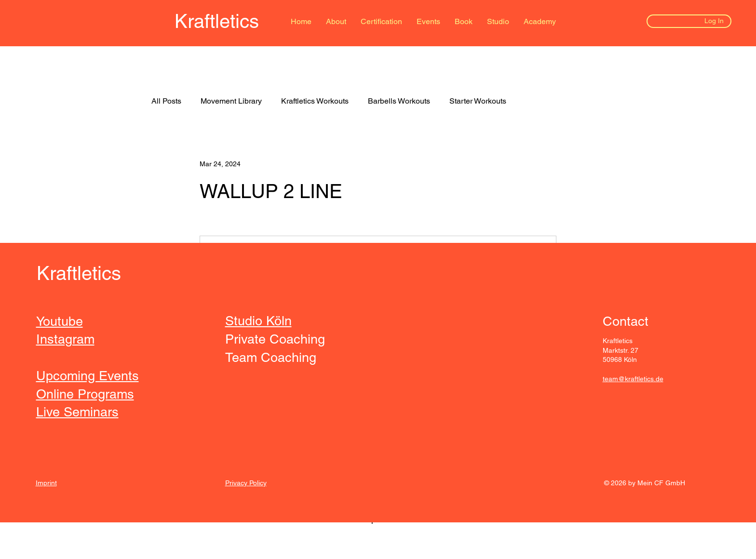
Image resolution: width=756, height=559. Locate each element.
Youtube (60, 321)
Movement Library (231, 101)
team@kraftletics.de (633, 379)
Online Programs (85, 394)
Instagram (65, 339)
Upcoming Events (88, 376)
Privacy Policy (246, 483)
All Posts (166, 101)
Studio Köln (258, 321)
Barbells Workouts (399, 101)
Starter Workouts (478, 101)
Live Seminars (77, 412)
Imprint (46, 483)
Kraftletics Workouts (315, 101)
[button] (464, 22)
